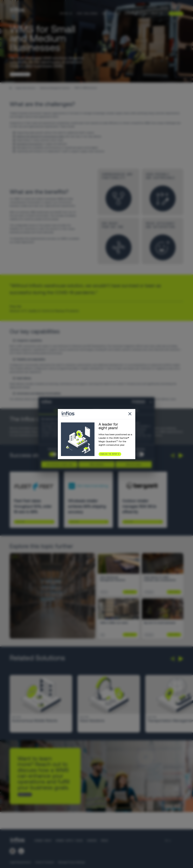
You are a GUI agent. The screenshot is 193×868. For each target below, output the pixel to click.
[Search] (182, 7)
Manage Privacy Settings (72, 862)
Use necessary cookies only (59, 464)
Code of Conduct (45, 862)
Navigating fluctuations (29, 144)
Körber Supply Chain (69, 841)
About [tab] (135, 411)
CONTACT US (24, 794)
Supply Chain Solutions (26, 88)
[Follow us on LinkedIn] (13, 851)
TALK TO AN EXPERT (19, 74)
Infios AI (66, 13)
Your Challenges (87, 13)
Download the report (109, 454)
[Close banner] (151, 402)
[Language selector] (174, 7)
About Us (157, 13)
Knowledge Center (136, 13)
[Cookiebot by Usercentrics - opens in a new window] (134, 402)
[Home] (10, 88)
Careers (164, 7)
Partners (152, 7)
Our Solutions (111, 13)
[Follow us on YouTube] (21, 851)
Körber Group (43, 841)
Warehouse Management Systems (55, 88)
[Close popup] (130, 414)
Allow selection (96, 464)
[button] (172, 456)
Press (104, 841)
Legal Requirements (20, 862)
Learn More (20, 522)
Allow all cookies (134, 464)
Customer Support (135, 7)
